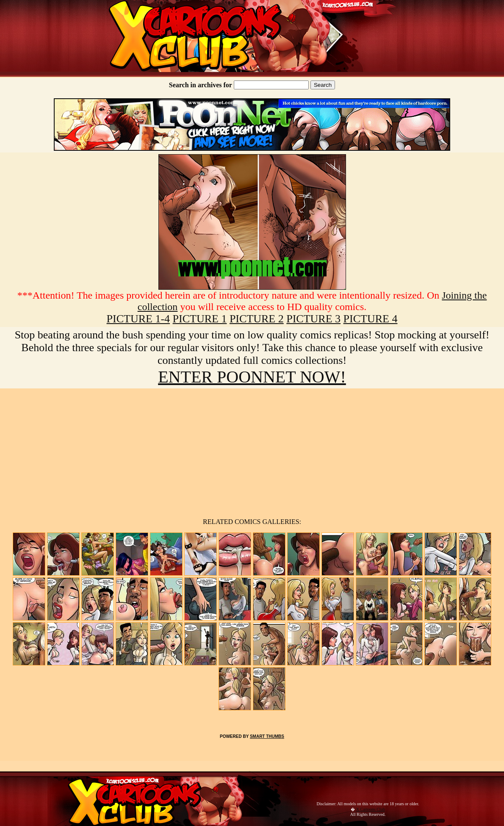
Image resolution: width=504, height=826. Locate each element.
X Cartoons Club (371, 809)
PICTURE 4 (371, 319)
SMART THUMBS (267, 736)
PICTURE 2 (257, 319)
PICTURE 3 (313, 319)
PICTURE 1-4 (138, 319)
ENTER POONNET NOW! (252, 377)
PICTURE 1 (200, 319)
